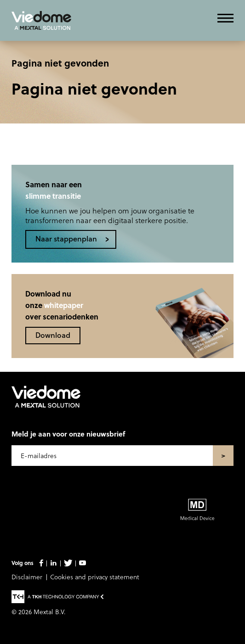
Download (53, 335)
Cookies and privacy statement (95, 577)
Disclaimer (27, 577)
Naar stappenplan (66, 238)
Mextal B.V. (50, 612)
